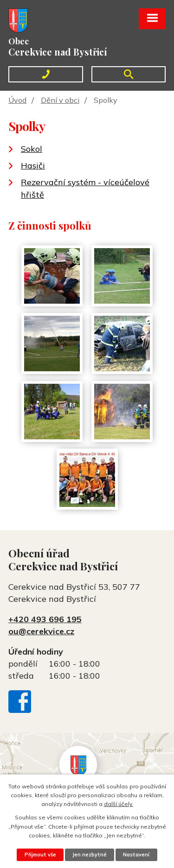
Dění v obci (60, 100)
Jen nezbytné (90, 855)
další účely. (119, 804)
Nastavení (136, 855)
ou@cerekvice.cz (41, 631)
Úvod (17, 100)
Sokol (32, 149)
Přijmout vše (40, 855)
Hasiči (33, 165)
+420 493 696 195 (45, 619)
